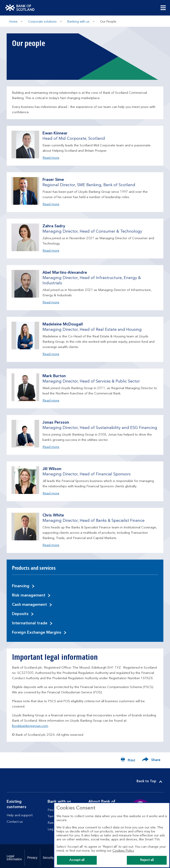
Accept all (77, 860)
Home (13, 22)
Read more (51, 158)
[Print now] (128, 760)
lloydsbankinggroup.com (30, 726)
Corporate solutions (42, 22)
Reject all (147, 860)
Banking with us (78, 22)
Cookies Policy (123, 851)
